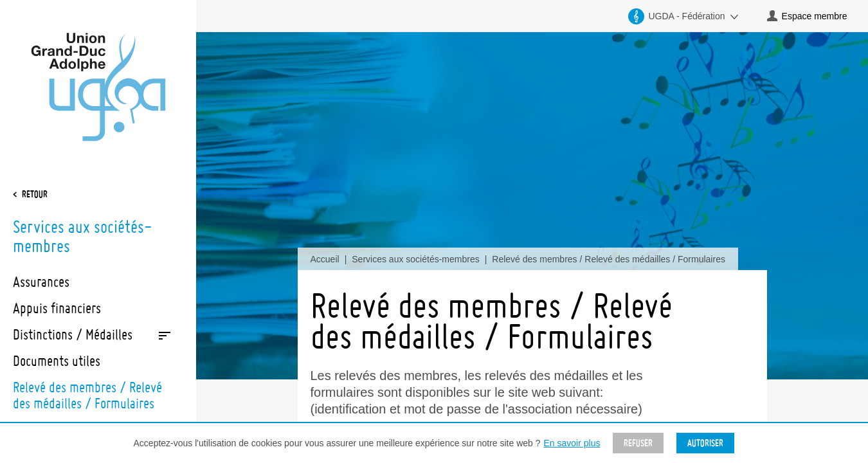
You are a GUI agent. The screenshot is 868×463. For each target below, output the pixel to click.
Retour (35, 194)
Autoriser (705, 443)
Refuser (638, 443)
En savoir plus (572, 443)
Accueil (325, 259)
